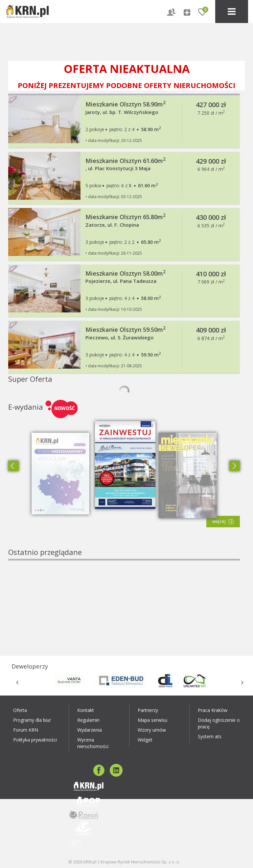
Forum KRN (26, 730)
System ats (210, 736)
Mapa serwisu (152, 720)
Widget (145, 740)
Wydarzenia (90, 730)
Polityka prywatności (35, 740)
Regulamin (88, 720)
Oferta (20, 710)
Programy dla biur (32, 720)
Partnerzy (148, 710)
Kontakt (86, 710)
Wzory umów (152, 730)
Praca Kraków (213, 710)
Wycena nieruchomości (93, 743)
